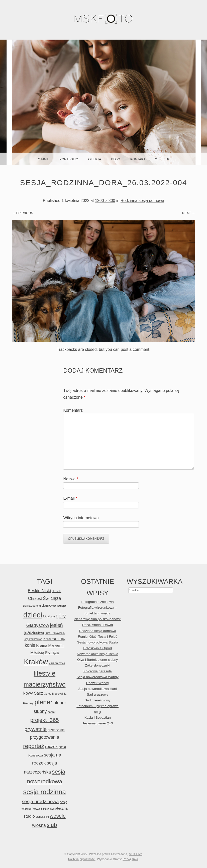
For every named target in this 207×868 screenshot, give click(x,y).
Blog (116, 159)
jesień (57, 625)
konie (30, 645)
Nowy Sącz (33, 693)
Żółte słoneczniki (98, 665)
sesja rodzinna (44, 792)
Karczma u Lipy (54, 639)
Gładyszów (38, 625)
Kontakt (138, 159)
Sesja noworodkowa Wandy (98, 677)
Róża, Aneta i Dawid (97, 625)
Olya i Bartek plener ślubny (97, 660)
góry (61, 616)
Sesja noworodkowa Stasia (98, 642)
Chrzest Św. (39, 598)
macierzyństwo (45, 684)
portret (51, 712)
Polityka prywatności (82, 859)
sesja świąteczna (54, 808)
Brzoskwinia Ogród (97, 648)
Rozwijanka (130, 859)
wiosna (39, 825)
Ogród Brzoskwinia (55, 694)
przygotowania (45, 737)
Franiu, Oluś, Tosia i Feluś (98, 637)
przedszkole (56, 730)
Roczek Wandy (98, 683)
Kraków (36, 662)
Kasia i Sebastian (98, 718)
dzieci (33, 615)
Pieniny (28, 703)
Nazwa (71, 479)
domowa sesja (54, 605)
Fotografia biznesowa (98, 602)
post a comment (135, 349)
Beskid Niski (39, 591)
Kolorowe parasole (98, 671)
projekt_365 (45, 720)
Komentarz (73, 410)
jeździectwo (34, 633)
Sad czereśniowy (98, 700)
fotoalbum (49, 616)
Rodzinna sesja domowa (142, 201)
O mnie (44, 159)
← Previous (23, 213)
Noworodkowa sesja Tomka (98, 654)
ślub (52, 825)
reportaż (34, 746)
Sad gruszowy (98, 694)
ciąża (56, 598)
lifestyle (44, 673)
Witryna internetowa (81, 518)
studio (29, 816)
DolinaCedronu (32, 606)
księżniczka (57, 663)
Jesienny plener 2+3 (97, 723)
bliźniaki (57, 591)
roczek (51, 747)
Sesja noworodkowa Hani (97, 689)
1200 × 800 (105, 201)
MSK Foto (135, 854)
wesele (58, 816)
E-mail (70, 498)
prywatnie (36, 729)
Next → (189, 213)
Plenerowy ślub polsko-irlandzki (97, 619)
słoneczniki (42, 817)
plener (43, 702)
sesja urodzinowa (40, 801)
